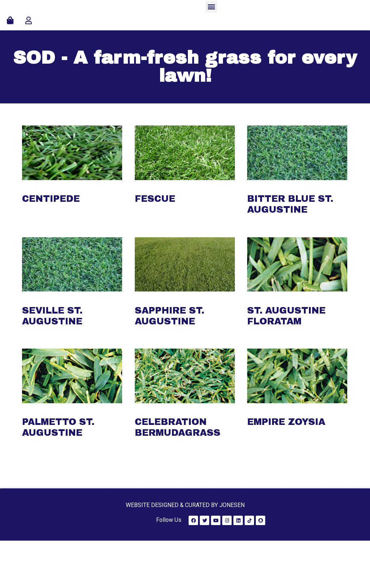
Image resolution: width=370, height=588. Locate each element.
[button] (211, 30)
